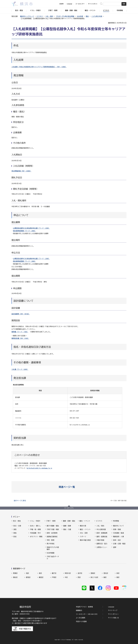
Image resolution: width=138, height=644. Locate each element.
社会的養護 (51, 553)
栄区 (118, 573)
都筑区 (28, 577)
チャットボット (93, 4)
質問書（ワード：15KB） (20, 332)
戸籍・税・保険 (35, 529)
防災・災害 (17, 526)
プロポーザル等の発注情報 (65, 16)
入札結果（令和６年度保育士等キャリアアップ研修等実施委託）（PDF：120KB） (39, 67)
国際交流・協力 (102, 544)
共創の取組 (100, 540)
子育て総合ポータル (53, 558)
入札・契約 (49, 16)
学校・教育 (51, 540)
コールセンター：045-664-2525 (87, 614)
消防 (15, 529)
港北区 (106, 573)
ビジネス (40, 16)
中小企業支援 (101, 529)
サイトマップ (113, 610)
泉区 (40, 573)
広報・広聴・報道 (119, 544)
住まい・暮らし (35, 526)
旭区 (28, 573)
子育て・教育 (51, 521)
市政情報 (116, 521)
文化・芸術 (84, 533)
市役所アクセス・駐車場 (84, 607)
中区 (66, 577)
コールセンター (80, 4)
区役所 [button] (62, 4)
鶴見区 (41, 577)
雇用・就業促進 (102, 537)
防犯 (15, 537)
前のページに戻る (20, 501)
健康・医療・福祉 (69, 521)
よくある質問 (80, 618)
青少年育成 (51, 544)
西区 (79, 577)
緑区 (105, 577)
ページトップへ (69, 508)
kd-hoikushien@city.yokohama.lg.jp (39, 468)
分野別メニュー (102, 547)
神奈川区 (68, 573)
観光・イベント (85, 521)
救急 (15, 533)
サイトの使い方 (113, 618)
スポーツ (83, 537)
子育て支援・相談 (53, 529)
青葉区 (15, 573)
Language (111, 607)
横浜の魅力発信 (85, 540)
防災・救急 (17, 521)
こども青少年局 (97, 16)
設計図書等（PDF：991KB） (21, 314)
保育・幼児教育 (52, 533)
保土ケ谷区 (94, 577)
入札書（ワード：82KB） (20, 369)
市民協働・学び (35, 533)
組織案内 (79, 610)
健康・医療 (67, 526)
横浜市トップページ (27, 16)
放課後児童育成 (52, 537)
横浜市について (118, 526)
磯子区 (54, 573)
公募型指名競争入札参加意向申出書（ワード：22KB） (31, 228)
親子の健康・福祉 (53, 526)
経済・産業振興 (102, 533)
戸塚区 (54, 577)
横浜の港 (83, 526)
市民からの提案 (81, 621)
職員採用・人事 (118, 537)
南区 (118, 577)
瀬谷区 (15, 577)
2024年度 (80, 16)
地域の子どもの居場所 (53, 548)
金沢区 (80, 573)
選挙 (115, 547)
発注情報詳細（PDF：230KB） (21, 171)
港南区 (93, 573)
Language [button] (69, 4)
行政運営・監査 (118, 533)
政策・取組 (117, 529)
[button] (69, 487)
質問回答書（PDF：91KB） (20, 338)
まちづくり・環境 (36, 537)
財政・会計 (117, 540)
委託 (87, 16)
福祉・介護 (67, 529)
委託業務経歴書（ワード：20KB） (25, 231)
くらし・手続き (35, 521)
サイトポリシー (113, 614)
